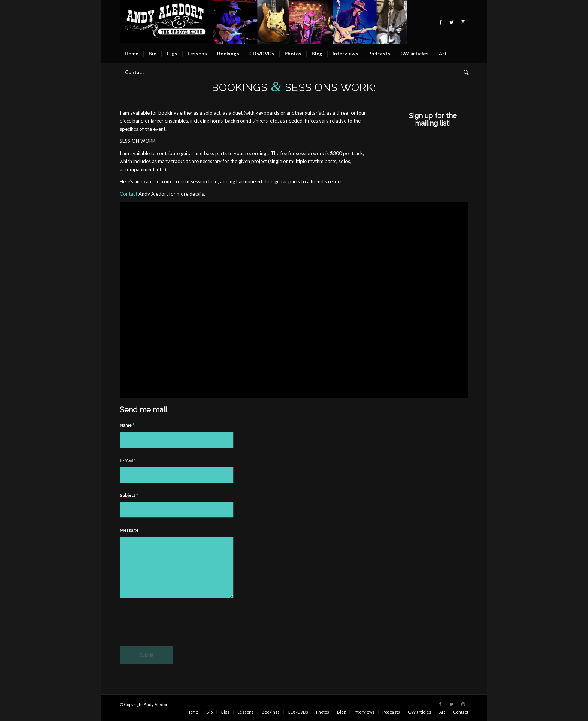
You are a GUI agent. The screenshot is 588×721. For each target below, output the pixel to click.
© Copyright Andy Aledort (144, 704)
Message (130, 530)
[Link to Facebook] (440, 22)
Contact (128, 194)
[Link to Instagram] (463, 22)
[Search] (463, 72)
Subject (129, 495)
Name (127, 425)
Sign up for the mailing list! (433, 119)
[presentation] (177, 628)
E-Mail (127, 460)
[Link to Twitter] (451, 22)
